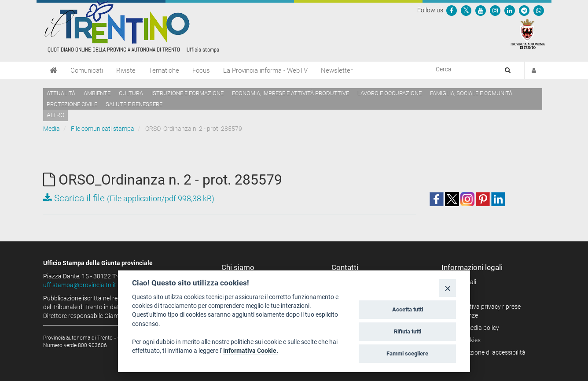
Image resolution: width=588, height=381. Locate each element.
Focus (201, 70)
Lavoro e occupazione (390, 93)
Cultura (131, 93)
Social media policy (473, 328)
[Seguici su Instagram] (495, 10)
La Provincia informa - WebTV (265, 70)
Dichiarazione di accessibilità (487, 352)
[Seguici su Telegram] (524, 10)
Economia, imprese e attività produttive (290, 93)
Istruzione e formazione (187, 93)
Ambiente (97, 93)
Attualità (61, 93)
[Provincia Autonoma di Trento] (528, 33)
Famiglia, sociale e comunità (471, 93)
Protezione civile (72, 104)
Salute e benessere (134, 104)
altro (55, 115)
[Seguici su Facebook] (452, 10)
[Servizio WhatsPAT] (539, 10)
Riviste (126, 70)
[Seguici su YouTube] (481, 10)
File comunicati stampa (103, 129)
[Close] (447, 288)
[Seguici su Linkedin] (510, 10)
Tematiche (164, 70)
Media (51, 129)
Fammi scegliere (407, 353)
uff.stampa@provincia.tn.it (80, 285)
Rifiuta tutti (408, 331)
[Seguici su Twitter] (466, 10)
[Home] (53, 70)
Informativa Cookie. (251, 351)
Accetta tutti (408, 309)
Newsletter (337, 70)
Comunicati (87, 70)
